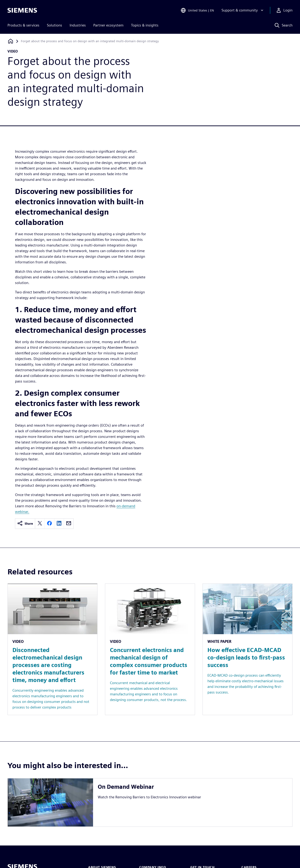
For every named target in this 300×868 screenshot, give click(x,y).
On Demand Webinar (126, 787)
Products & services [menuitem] (23, 25)
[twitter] (40, 524)
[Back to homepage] (11, 41)
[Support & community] (243, 10)
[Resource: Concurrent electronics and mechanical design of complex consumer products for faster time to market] (150, 649)
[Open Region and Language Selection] (197, 10)
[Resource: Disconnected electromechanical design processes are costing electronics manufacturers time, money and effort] (52, 649)
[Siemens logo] (22, 10)
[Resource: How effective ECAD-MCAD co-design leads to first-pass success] (247, 649)
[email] (69, 524)
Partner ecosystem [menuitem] (108, 25)
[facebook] (49, 524)
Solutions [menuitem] (54, 25)
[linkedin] (59, 524)
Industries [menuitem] (78, 25)
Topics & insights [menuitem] (145, 25)
